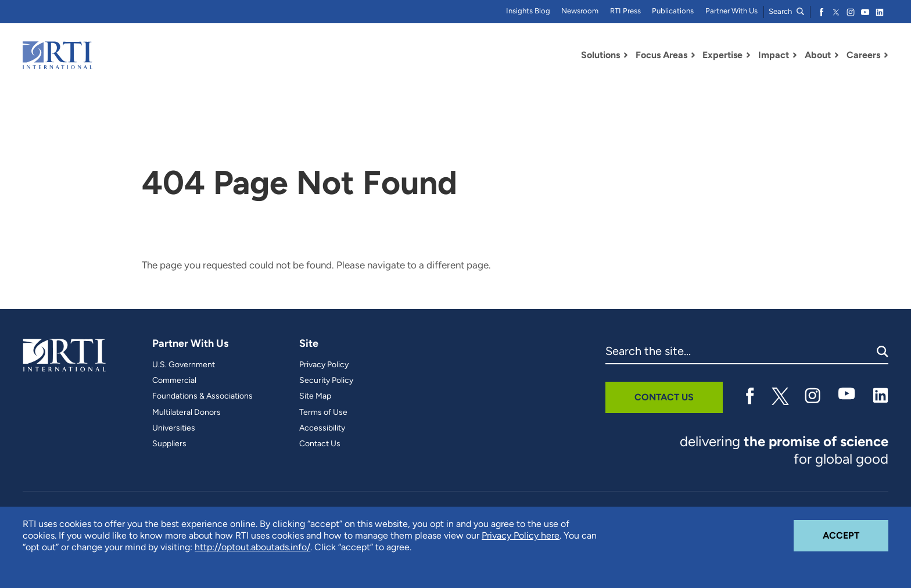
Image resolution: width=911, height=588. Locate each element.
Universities (174, 428)
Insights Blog (528, 11)
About (818, 55)
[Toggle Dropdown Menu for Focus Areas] (693, 55)
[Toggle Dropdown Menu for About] (837, 55)
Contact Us (320, 444)
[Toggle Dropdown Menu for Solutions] (626, 55)
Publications (673, 11)
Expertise (722, 55)
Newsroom (580, 11)
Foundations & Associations (202, 396)
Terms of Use (323, 413)
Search (786, 11)
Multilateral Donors (186, 413)
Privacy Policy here (521, 535)
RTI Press (625, 11)
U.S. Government (184, 365)
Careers (863, 55)
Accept (856, 530)
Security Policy (326, 381)
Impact (774, 55)
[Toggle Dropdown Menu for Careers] (886, 55)
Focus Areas (661, 55)
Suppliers (169, 444)
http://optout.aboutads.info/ (252, 547)
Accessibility (322, 428)
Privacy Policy (324, 365)
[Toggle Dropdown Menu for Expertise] (748, 55)
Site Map (315, 396)
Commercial (174, 381)
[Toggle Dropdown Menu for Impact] (795, 55)
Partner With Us (731, 11)
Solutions (600, 55)
